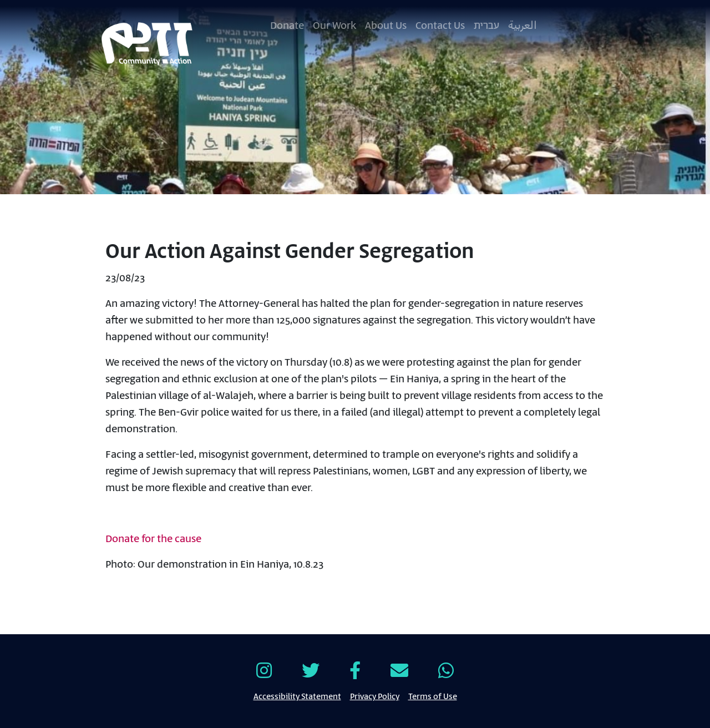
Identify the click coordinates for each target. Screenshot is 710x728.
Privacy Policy (375, 696)
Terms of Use (433, 696)
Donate (287, 26)
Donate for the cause (153, 539)
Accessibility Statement (297, 696)
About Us (386, 26)
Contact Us (440, 26)
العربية (523, 26)
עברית (486, 26)
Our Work (334, 26)
